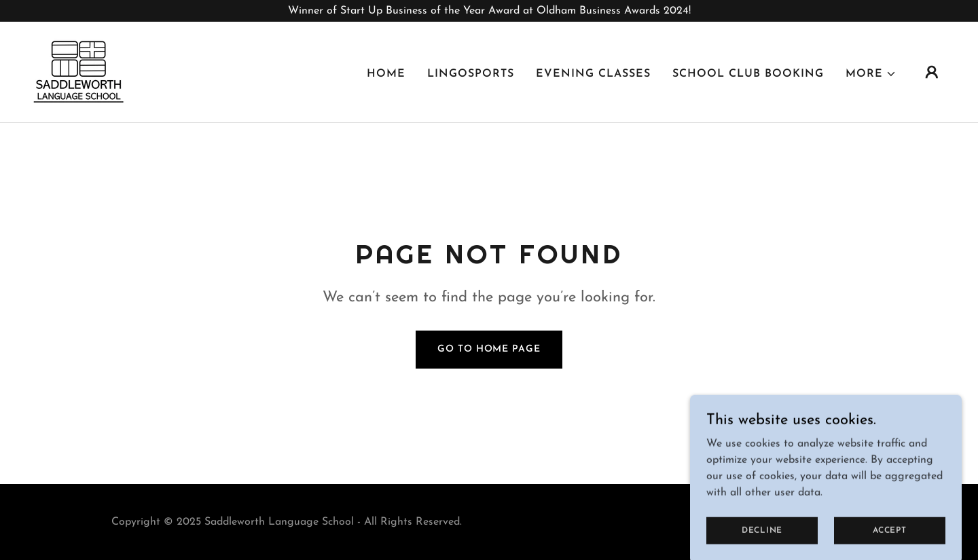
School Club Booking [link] (748, 74)
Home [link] (386, 74)
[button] (871, 74)
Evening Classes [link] (593, 74)
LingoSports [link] (471, 74)
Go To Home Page (489, 349)
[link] (79, 71)
